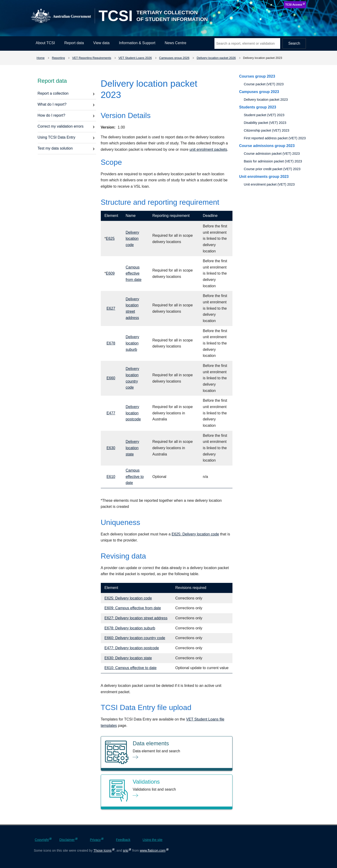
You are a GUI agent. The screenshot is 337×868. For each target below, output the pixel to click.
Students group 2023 (257, 107)
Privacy (95, 840)
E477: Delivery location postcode (132, 648)
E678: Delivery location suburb (130, 628)
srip (126, 850)
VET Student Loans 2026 (135, 58)
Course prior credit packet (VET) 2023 (272, 169)
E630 (111, 448)
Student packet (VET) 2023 (264, 115)
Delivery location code (132, 239)
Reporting (58, 58)
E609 (110, 273)
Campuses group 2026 (174, 58)
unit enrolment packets (208, 149)
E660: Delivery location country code (135, 638)
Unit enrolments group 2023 (264, 177)
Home (41, 58)
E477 (111, 413)
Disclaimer (67, 840)
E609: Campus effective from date (133, 608)
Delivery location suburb (132, 343)
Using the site (153, 840)
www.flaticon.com (153, 850)
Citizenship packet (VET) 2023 (266, 130)
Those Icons (103, 850)
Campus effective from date (134, 273)
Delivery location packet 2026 (216, 58)
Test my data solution (55, 148)
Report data (74, 43)
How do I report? (51, 115)
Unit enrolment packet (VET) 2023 (269, 184)
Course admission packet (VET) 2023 (272, 154)
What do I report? (52, 104)
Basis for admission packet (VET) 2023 (273, 161)
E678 (111, 343)
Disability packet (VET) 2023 (265, 123)
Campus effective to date (135, 477)
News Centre (175, 43)
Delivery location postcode (133, 413)
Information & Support (137, 43)
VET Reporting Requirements (92, 58)
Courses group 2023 (257, 76)
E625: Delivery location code (195, 534)
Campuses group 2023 (259, 92)
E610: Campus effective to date (131, 668)
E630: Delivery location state (128, 658)
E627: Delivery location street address (136, 618)
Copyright (42, 840)
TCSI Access (294, 5)
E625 (110, 239)
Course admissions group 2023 (267, 146)
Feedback (123, 840)
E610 (111, 477)
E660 (111, 378)
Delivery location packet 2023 (266, 100)
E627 (111, 308)
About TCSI (45, 43)
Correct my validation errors (61, 126)
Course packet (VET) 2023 (264, 84)
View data (101, 43)
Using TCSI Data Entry (57, 137)
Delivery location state (132, 448)
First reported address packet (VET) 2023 (275, 138)
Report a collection (53, 93)
